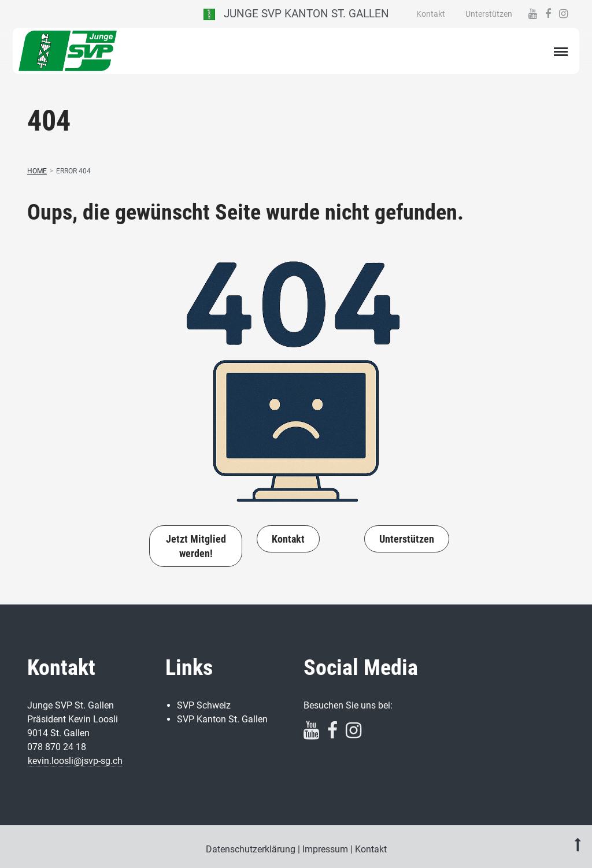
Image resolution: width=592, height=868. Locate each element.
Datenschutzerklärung (251, 849)
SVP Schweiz (204, 705)
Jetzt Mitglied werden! (196, 546)
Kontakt (431, 14)
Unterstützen (489, 14)
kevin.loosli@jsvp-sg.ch (75, 761)
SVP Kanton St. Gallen (222, 719)
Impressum (325, 849)
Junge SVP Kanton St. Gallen (296, 14)
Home (37, 171)
